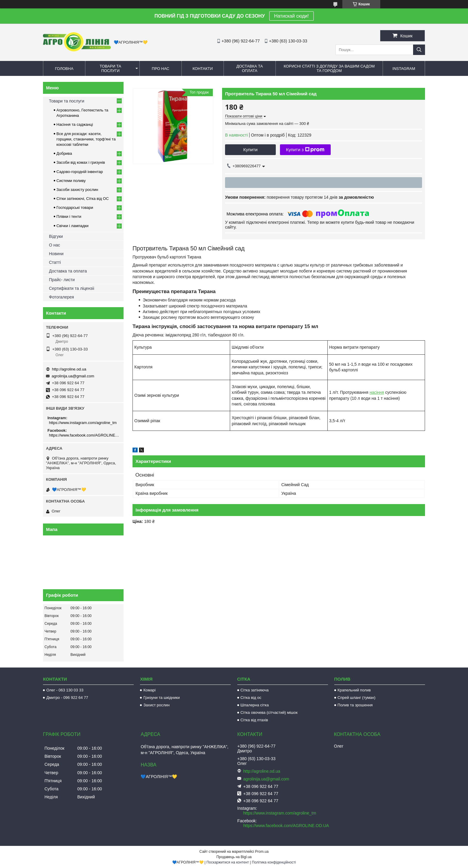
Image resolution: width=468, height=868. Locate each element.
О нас (54, 245)
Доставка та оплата (250, 68)
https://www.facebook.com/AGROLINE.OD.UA (84, 435)
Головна (64, 69)
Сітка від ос (251, 698)
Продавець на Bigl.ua (234, 857)
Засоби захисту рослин (77, 190)
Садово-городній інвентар (80, 172)
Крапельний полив (354, 690)
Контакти (203, 69)
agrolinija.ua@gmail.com (73, 376)
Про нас (161, 69)
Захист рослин (156, 705)
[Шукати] (419, 50)
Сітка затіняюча (255, 690)
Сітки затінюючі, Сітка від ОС (83, 199)
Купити (250, 150)
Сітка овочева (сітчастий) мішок (269, 712)
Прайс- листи (62, 280)
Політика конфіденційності (274, 862)
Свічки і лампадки (73, 226)
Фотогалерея (61, 297)
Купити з (305, 150)
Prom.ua (262, 852)
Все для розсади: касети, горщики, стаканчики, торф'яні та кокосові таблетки (86, 139)
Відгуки (56, 236)
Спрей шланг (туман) (357, 698)
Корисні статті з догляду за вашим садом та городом (329, 68)
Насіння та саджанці (75, 124)
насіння (377, 392)
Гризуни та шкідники (161, 698)
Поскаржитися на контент (228, 862)
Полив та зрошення (355, 705)
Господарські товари (75, 208)
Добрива (64, 153)
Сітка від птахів (254, 720)
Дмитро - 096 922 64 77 (67, 698)
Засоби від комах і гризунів (81, 162)
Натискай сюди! (291, 16)
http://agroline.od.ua (69, 369)
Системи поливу (71, 181)
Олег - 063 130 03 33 (65, 690)
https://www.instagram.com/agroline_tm (83, 423)
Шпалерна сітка (255, 705)
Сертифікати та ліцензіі (72, 288)
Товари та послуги (110, 68)
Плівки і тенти (69, 216)
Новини (56, 254)
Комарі (149, 690)
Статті (55, 262)
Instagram (404, 69)
